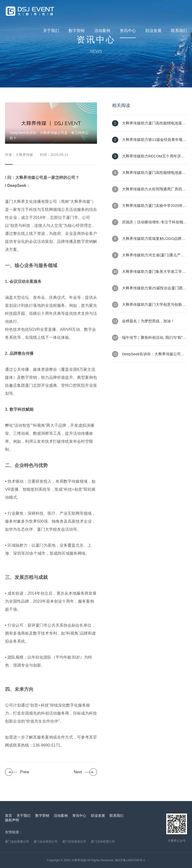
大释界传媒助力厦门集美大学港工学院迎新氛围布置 (149, 274)
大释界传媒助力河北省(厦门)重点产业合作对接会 (148, 258)
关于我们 (51, 31)
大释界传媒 (79, 860)
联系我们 (179, 31)
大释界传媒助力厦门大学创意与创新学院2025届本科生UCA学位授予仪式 (149, 307)
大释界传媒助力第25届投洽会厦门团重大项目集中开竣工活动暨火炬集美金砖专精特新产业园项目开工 (149, 291)
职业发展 (153, 31)
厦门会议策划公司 (45, 842)
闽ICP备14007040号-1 (130, 860)
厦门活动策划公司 (74, 842)
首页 (8, 816)
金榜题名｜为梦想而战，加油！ (143, 321)
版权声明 (12, 820)
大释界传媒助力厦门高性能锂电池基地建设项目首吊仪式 (149, 175)
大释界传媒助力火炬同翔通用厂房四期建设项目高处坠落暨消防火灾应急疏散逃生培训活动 (149, 192)
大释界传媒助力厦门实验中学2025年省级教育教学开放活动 (149, 208)
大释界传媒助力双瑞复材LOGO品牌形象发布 (149, 241)
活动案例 (102, 31)
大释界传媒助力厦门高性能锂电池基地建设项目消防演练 (149, 126)
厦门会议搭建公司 (17, 842)
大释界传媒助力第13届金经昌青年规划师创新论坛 (149, 142)
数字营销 (76, 31)
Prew (24, 772)
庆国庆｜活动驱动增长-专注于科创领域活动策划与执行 (149, 225)
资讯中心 (128, 31)
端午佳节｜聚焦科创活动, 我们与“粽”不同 (149, 340)
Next (78, 772)
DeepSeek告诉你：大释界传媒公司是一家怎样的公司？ (148, 357)
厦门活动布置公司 (103, 842)
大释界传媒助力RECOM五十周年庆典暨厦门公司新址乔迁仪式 (148, 159)
